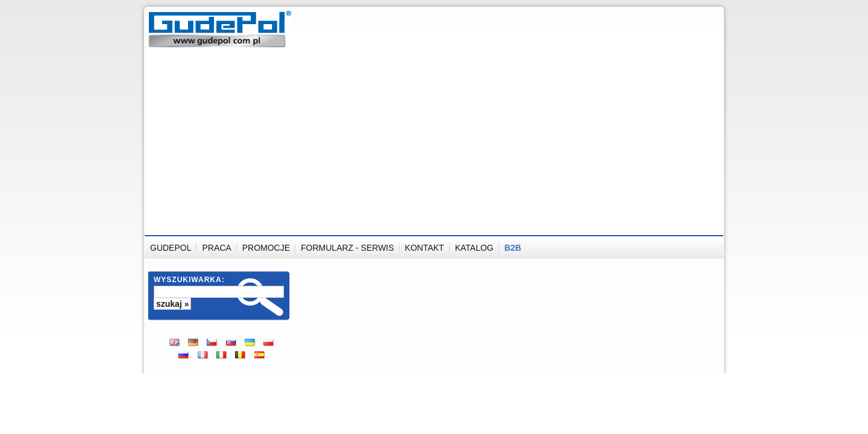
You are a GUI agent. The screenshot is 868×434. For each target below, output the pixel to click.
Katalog (474, 248)
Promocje (266, 248)
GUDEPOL (171, 248)
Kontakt (425, 248)
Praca (216, 248)
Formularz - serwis (348, 248)
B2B (513, 248)
